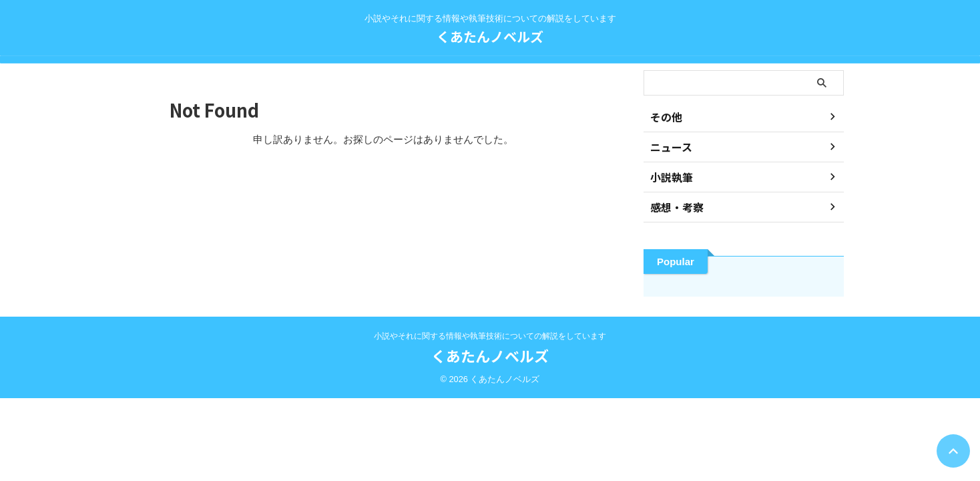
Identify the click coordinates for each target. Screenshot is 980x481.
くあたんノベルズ (490, 36)
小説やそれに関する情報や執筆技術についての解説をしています (490, 336)
